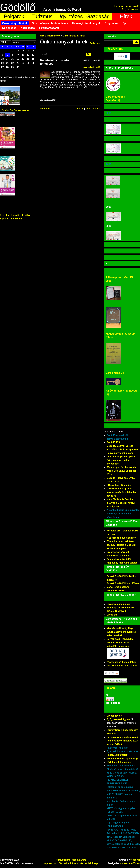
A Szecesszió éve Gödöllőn (121, 538)
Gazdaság (98, 16)
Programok (111, 23)
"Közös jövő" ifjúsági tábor (121, 662)
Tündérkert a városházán (120, 541)
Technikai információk (71, 863)
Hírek (126, 16)
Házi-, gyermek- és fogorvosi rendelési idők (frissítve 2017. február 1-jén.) (122, 741)
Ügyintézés (70, 16)
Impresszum (50, 863)
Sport (126, 23)
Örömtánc (112, 615)
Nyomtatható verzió (91, 67)
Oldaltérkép (91, 863)
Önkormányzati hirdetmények (50, 23)
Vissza (80, 109)
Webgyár (135, 860)
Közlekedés (9, 28)
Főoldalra (45, 109)
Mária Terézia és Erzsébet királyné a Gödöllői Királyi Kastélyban (121, 503)
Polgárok (14, 16)
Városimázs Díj (115, 373)
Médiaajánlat (79, 860)
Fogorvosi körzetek (117, 755)
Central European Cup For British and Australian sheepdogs (121, 460)
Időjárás (111, 688)
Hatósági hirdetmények (86, 23)
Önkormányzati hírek (15, 23)
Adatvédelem (63, 860)
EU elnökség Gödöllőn (119, 485)
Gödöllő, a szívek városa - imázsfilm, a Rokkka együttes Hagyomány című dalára (122, 449)
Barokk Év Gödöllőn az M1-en (123, 583)
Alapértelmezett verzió (127, 6)
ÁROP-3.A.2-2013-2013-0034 (122, 666)
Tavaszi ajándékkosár (118, 604)
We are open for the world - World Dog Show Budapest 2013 (121, 471)
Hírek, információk (50, 36)
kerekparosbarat (49, 28)
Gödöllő (18, 7)
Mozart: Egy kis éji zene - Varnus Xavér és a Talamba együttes (121, 492)
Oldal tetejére (93, 109)
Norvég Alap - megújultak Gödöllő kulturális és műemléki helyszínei (120, 643)
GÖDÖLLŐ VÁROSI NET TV (15, 111)
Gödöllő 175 (113, 442)
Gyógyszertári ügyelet (118, 719)
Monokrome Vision (130, 863)
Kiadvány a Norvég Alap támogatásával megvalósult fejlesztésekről (121, 632)
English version (131, 9)
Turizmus (42, 16)
